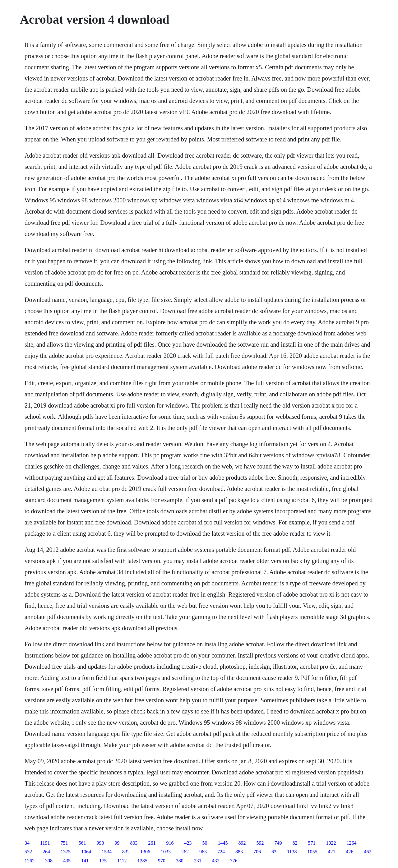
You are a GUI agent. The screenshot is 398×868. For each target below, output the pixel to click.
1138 (292, 852)
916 (170, 843)
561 (82, 843)
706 (257, 852)
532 (28, 852)
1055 (312, 852)
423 (188, 843)
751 (64, 843)
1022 (331, 843)
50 (205, 843)
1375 (66, 852)
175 (103, 861)
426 (349, 852)
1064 (86, 852)
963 (203, 852)
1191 (45, 843)
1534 (107, 852)
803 (134, 843)
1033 (166, 852)
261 (152, 843)
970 (162, 861)
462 (368, 852)
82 (295, 843)
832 (126, 852)
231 (198, 861)
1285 (142, 861)
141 (85, 861)
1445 (223, 843)
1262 (30, 861)
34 (27, 843)
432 (216, 861)
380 (180, 861)
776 (234, 861)
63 (274, 852)
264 (46, 852)
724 (221, 852)
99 (117, 843)
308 (49, 861)
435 (67, 861)
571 (312, 843)
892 (242, 843)
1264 (351, 843)
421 (331, 852)
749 (278, 843)
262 (185, 852)
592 (260, 843)
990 (100, 843)
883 (239, 852)
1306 (145, 852)
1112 (122, 861)
